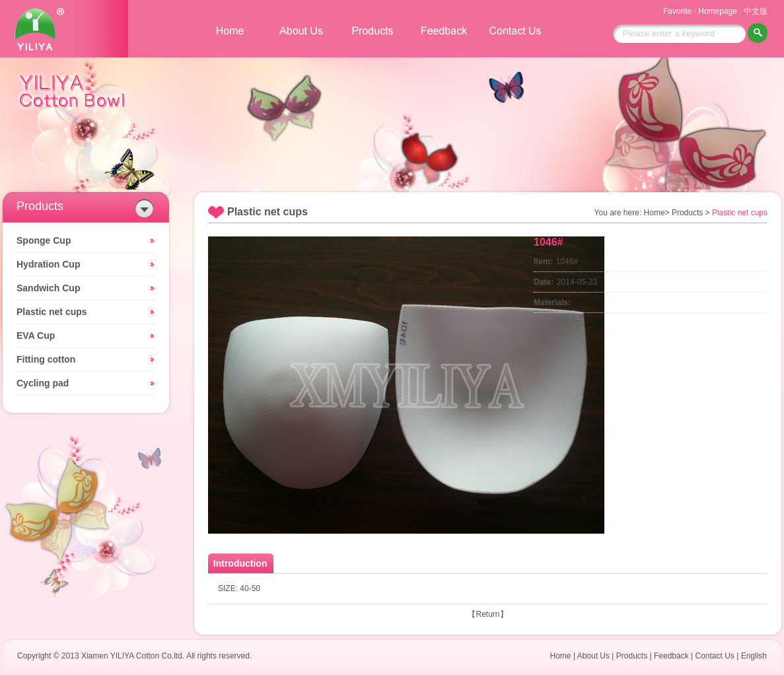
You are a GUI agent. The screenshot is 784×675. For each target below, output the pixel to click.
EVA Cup (36, 336)
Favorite (677, 11)
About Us (593, 656)
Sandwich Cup (48, 288)
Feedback (671, 656)
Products (632, 656)
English (754, 656)
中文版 (756, 11)
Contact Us (714, 656)
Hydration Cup (48, 264)
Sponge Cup (44, 240)
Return (487, 614)
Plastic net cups (52, 312)
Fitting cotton (46, 359)
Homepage (718, 11)
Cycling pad (43, 383)
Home (561, 656)
